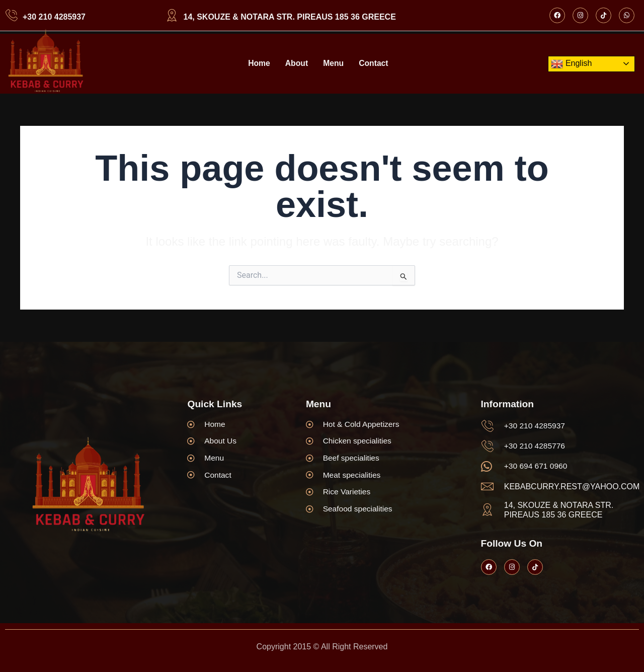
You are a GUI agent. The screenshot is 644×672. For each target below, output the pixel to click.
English (571, 64)
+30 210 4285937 (54, 17)
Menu (334, 64)
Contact (374, 64)
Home (258, 64)
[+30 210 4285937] (11, 15)
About (296, 64)
